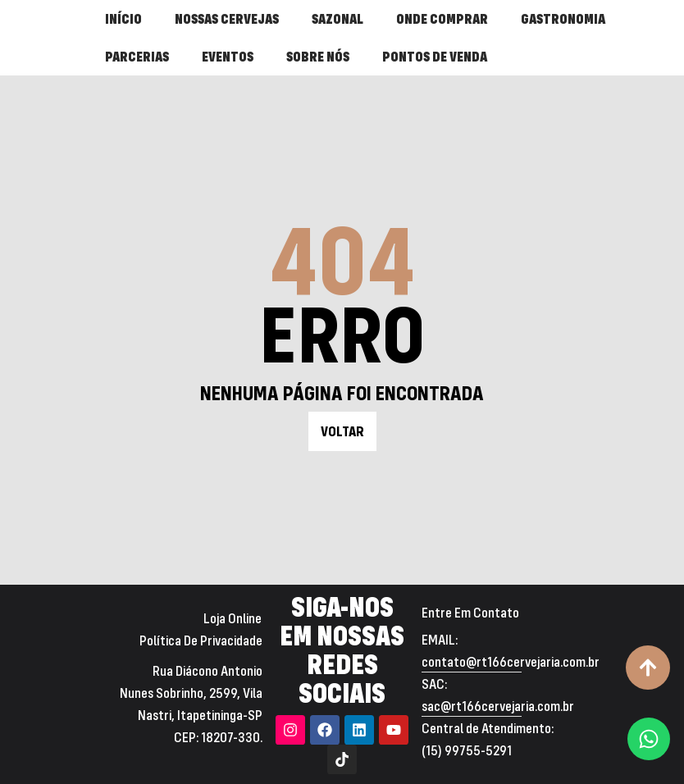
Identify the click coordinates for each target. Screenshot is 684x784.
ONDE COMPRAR (442, 18)
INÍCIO (123, 18)
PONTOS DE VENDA (435, 56)
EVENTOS (228, 56)
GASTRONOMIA (563, 18)
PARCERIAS (137, 56)
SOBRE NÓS (318, 56)
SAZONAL (337, 18)
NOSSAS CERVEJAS (227, 18)
